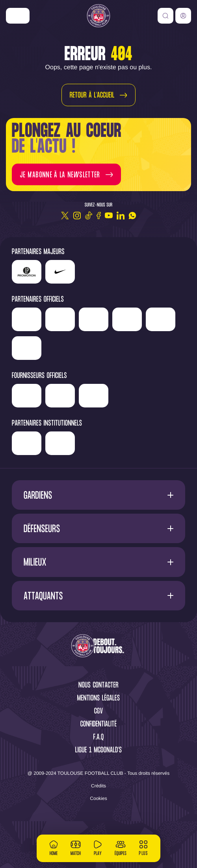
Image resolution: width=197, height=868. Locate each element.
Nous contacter (98, 709)
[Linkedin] (121, 216)
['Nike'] (18, 16)
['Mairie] (121, 466)
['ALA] (27, 371)
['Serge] (52, 340)
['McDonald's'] (120, 419)
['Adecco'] (145, 343)
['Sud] (112, 343)
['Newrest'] (48, 317)
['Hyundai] (132, 317)
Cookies (98, 822)
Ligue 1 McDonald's (98, 774)
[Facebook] (99, 216)
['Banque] (56, 416)
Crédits (98, 809)
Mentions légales (98, 722)
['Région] (57, 464)
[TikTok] (89, 216)
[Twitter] (65, 216)
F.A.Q (98, 761)
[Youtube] (109, 216)
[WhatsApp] (132, 216)
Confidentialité (99, 748)
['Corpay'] (153, 419)
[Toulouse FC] (98, 16)
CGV (99, 735)
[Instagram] (77, 216)
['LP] (27, 272)
